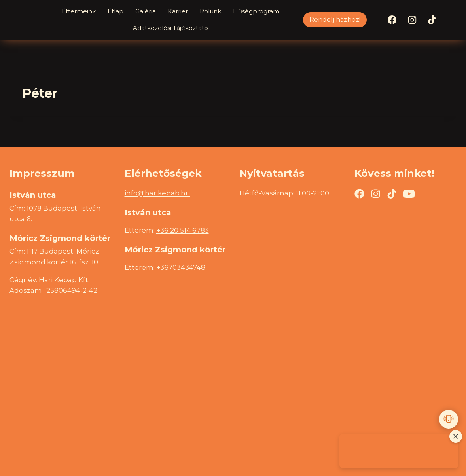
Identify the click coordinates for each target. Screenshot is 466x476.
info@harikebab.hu (157, 193)
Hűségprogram (256, 11)
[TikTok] (432, 20)
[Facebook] (392, 20)
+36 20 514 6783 (183, 230)
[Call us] (449, 419)
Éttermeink (79, 11)
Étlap (116, 11)
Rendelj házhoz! (335, 20)
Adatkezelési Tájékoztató (170, 28)
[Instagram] (412, 20)
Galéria (146, 11)
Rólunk (210, 11)
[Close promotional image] (456, 436)
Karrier (178, 11)
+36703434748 (181, 267)
